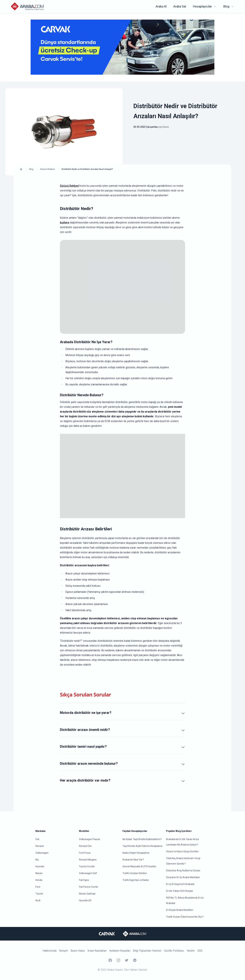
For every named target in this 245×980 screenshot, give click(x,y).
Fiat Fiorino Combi (88, 887)
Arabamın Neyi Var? (133, 860)
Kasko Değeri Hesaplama (136, 853)
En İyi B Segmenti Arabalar (180, 884)
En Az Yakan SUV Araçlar (180, 891)
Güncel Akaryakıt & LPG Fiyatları (139, 866)
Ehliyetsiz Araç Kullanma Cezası (183, 870)
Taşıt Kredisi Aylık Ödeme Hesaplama (142, 846)
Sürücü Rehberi (69, 186)
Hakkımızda (50, 951)
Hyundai (40, 866)
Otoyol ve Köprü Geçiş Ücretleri (182, 851)
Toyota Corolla (87, 866)
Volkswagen (42, 853)
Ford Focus (85, 853)
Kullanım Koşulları (120, 951)
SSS (200, 951)
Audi (38, 900)
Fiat (37, 839)
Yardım (191, 951)
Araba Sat (180, 6)
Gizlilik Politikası (174, 951)
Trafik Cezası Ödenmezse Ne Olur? (185, 917)
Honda (39, 880)
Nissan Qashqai (87, 894)
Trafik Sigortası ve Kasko (136, 880)
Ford (38, 887)
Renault (40, 846)
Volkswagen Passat (89, 839)
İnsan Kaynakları (97, 951)
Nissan (39, 873)
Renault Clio (85, 846)
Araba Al (161, 6)
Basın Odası (78, 951)
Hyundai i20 (85, 900)
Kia (37, 860)
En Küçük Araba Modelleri (180, 910)
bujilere (64, 223)
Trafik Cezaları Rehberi (135, 873)
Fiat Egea (84, 880)
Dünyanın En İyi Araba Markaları (183, 877)
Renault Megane (88, 860)
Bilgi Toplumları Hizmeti (147, 951)
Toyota (39, 894)
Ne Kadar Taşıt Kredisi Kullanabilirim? (142, 839)
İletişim (64, 951)
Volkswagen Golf (88, 873)
